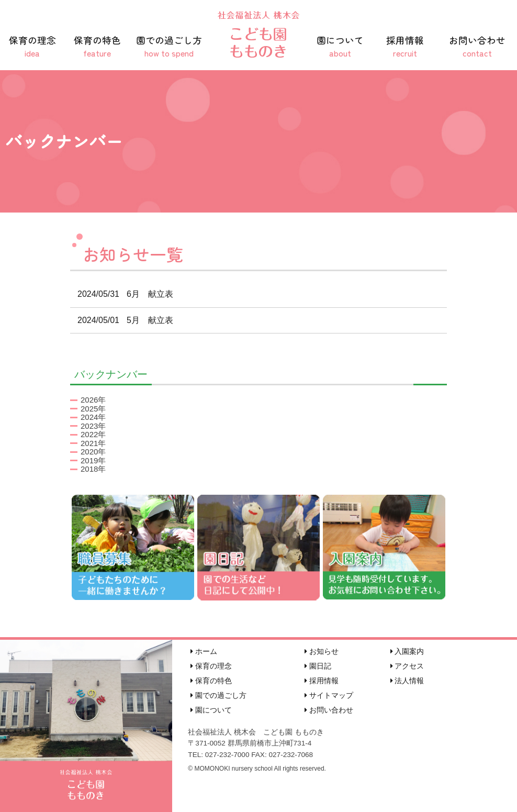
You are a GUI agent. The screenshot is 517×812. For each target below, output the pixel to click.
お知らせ (322, 651)
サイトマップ (329, 695)
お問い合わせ (477, 46)
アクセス (407, 666)
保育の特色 (97, 46)
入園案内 (407, 651)
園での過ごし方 (169, 46)
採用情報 (405, 46)
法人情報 (407, 681)
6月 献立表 (122, 294)
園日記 (318, 666)
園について (340, 46)
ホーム (204, 651)
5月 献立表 (122, 320)
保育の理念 (32, 46)
